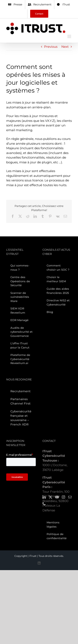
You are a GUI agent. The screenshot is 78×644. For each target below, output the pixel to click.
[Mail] (70, 497)
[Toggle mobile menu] (70, 36)
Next (65, 47)
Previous (51, 47)
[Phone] (44, 504)
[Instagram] (63, 497)
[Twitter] (51, 497)
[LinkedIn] (44, 497)
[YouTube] (57, 497)
